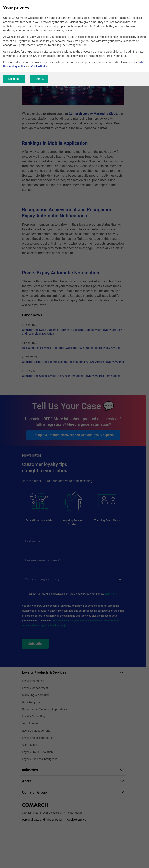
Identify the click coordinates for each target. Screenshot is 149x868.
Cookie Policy (39, 66)
